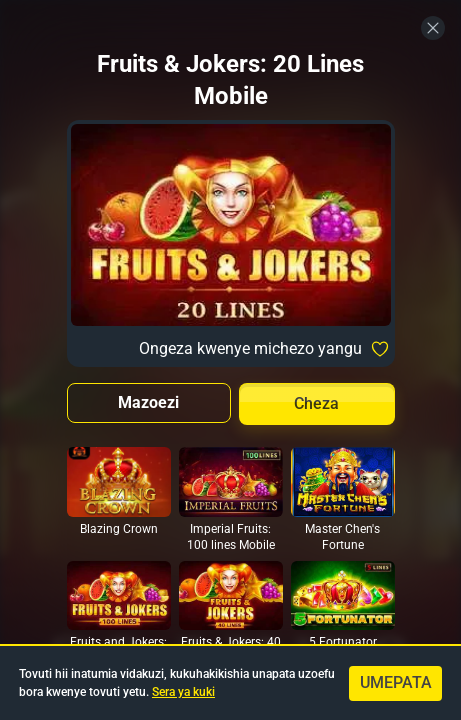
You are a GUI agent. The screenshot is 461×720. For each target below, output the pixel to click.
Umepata (396, 682)
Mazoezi (148, 402)
